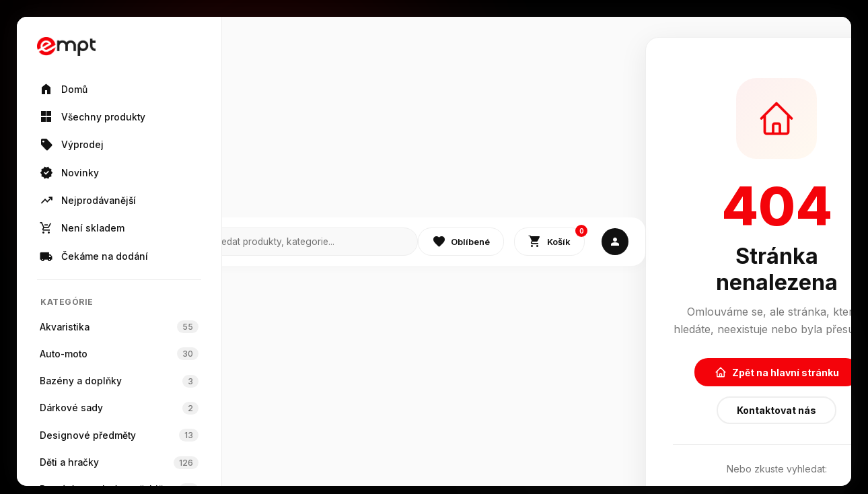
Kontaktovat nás (776, 410)
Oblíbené (461, 242)
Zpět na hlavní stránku (777, 372)
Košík (556, 239)
